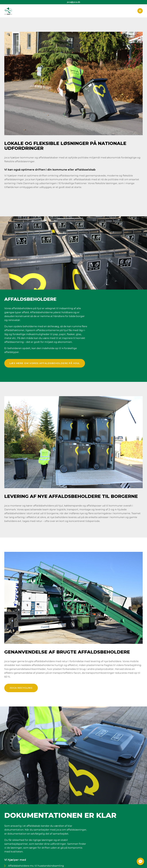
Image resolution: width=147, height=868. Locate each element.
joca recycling (21, 688)
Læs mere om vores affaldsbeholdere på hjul (45, 363)
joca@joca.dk (74, 2)
